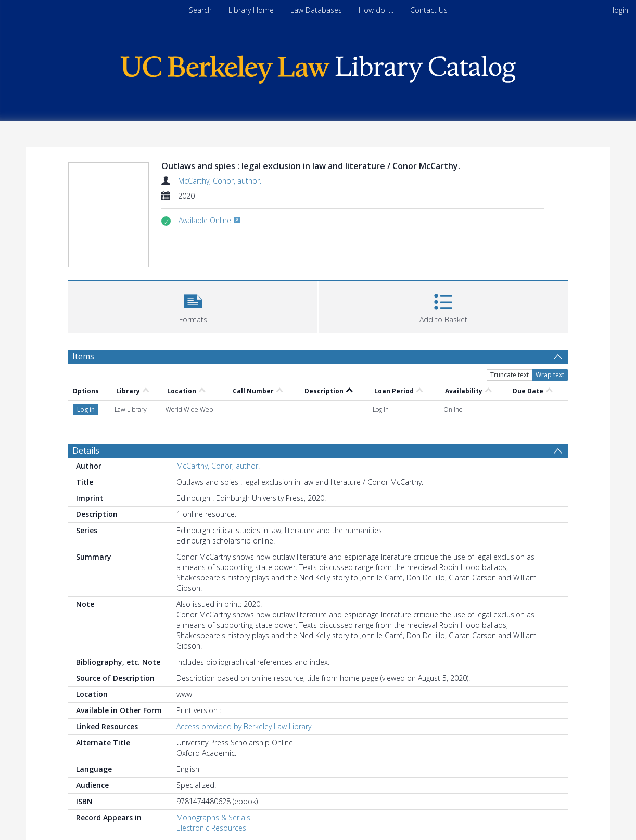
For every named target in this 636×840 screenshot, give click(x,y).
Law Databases (316, 10)
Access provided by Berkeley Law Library (244, 726)
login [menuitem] (620, 10)
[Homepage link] (318, 67)
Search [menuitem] (200, 10)
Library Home (251, 10)
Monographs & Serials (213, 817)
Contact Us (429, 10)
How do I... (376, 10)
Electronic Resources (211, 828)
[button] (193, 306)
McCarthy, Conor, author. (220, 181)
